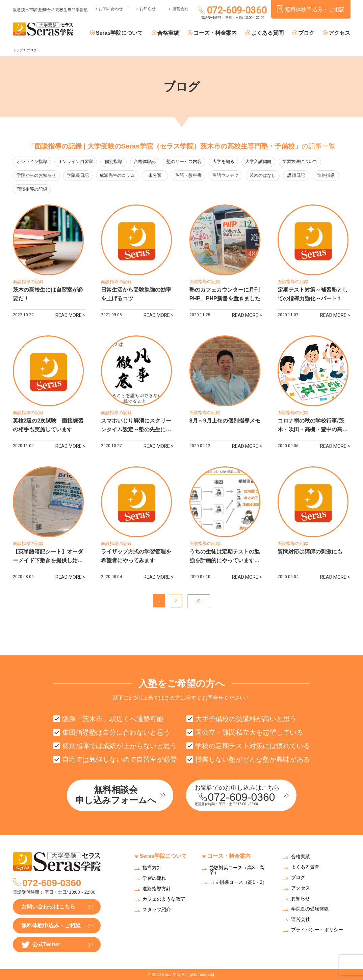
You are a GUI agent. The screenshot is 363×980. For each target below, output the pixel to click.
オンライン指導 (32, 162)
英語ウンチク (226, 176)
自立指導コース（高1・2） (239, 882)
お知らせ (148, 9)
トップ (18, 50)
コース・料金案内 (215, 33)
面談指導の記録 (32, 189)
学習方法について (301, 162)
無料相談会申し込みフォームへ (116, 795)
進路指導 (328, 176)
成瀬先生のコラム (117, 176)
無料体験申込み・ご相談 (51, 925)
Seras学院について (120, 33)
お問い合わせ (111, 9)
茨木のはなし (263, 176)
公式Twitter (41, 945)
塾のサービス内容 (185, 162)
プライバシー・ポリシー (317, 930)
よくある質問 (267, 33)
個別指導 (114, 162)
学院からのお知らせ (36, 176)
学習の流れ (154, 878)
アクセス (339, 33)
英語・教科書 (189, 176)
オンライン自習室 (76, 162)
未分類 (155, 176)
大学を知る (224, 162)
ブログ (306, 33)
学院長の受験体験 (310, 909)
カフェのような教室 (164, 899)
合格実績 (168, 33)
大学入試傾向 (259, 162)
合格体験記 (145, 162)
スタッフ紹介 (157, 910)
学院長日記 (78, 176)
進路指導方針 (157, 889)
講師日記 (297, 176)
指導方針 (152, 868)
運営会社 (180, 9)
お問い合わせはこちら (48, 907)
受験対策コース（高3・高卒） (237, 870)
